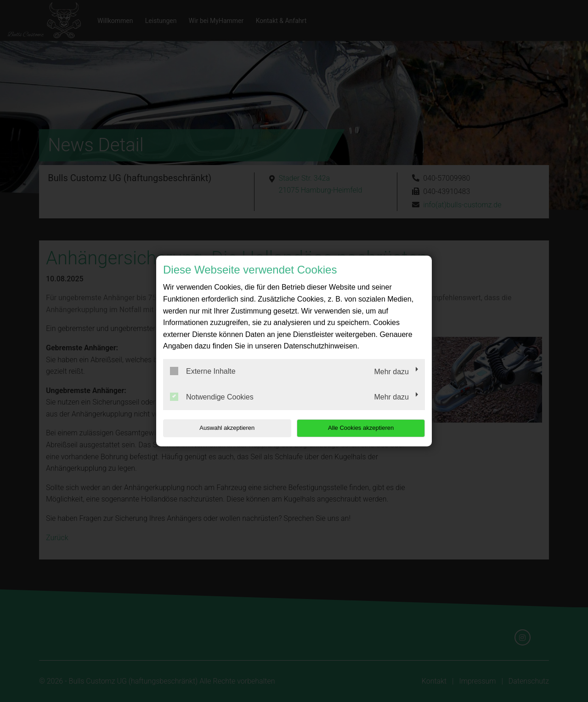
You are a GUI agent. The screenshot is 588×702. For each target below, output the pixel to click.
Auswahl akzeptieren (222, 428)
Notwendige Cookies (212, 397)
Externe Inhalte (203, 371)
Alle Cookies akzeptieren (366, 428)
